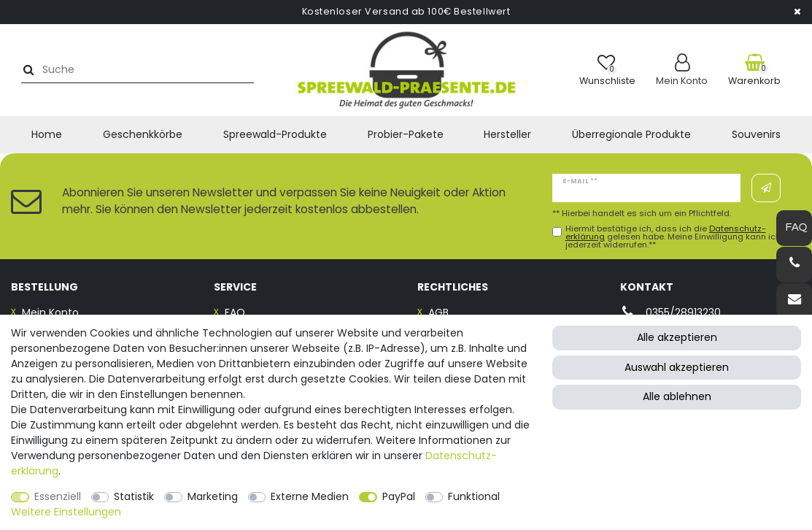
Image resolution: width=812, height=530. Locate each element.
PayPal (399, 496)
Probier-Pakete (406, 134)
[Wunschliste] (607, 70)
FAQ (235, 312)
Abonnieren (766, 188)
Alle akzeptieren (677, 337)
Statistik (134, 496)
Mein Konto (50, 312)
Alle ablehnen (677, 396)
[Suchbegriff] (141, 70)
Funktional (474, 496)
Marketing (213, 496)
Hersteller (507, 134)
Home (47, 134)
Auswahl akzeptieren (677, 367)
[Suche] (27, 70)
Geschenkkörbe (143, 134)
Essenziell (58, 496)
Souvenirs (756, 134)
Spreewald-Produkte (275, 134)
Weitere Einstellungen (66, 512)
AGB (438, 312)
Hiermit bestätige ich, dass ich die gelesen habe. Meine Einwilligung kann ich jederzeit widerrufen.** (673, 237)
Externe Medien (310, 496)
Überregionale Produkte (631, 134)
